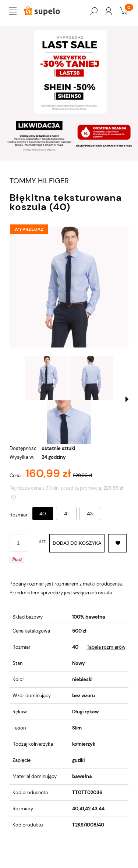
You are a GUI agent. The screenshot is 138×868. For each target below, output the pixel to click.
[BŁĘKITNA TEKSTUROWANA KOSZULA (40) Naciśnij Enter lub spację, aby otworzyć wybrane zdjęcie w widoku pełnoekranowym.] (69, 287)
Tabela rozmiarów (106, 647)
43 (90, 514)
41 (66, 514)
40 (43, 514)
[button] (127, 399)
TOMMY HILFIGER (39, 181)
